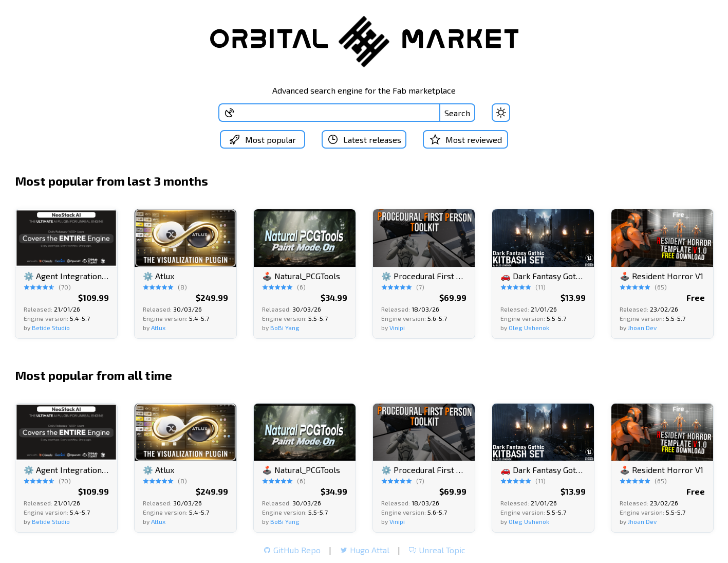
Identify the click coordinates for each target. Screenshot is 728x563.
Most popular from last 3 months (111, 181)
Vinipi (397, 327)
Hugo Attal (365, 550)
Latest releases (364, 139)
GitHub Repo (292, 550)
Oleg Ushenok (529, 327)
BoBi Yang (285, 327)
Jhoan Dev (642, 327)
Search (457, 113)
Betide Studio (51, 327)
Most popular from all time (94, 375)
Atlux (158, 327)
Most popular (261, 139)
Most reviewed (467, 139)
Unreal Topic (437, 550)
